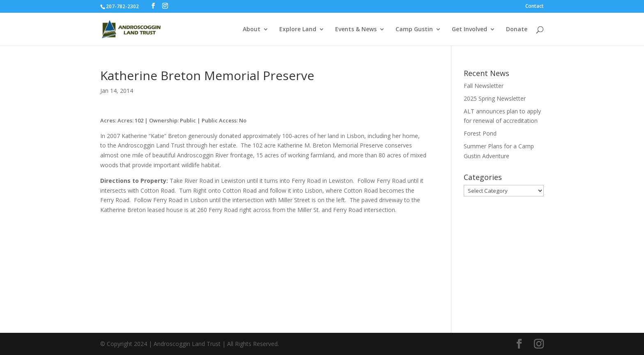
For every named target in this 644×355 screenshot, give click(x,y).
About (252, 30)
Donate (517, 30)
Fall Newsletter (484, 86)
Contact (535, 7)
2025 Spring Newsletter (495, 98)
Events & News (356, 30)
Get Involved (469, 30)
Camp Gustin (414, 30)
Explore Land (298, 30)
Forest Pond (480, 133)
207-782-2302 (122, 6)
